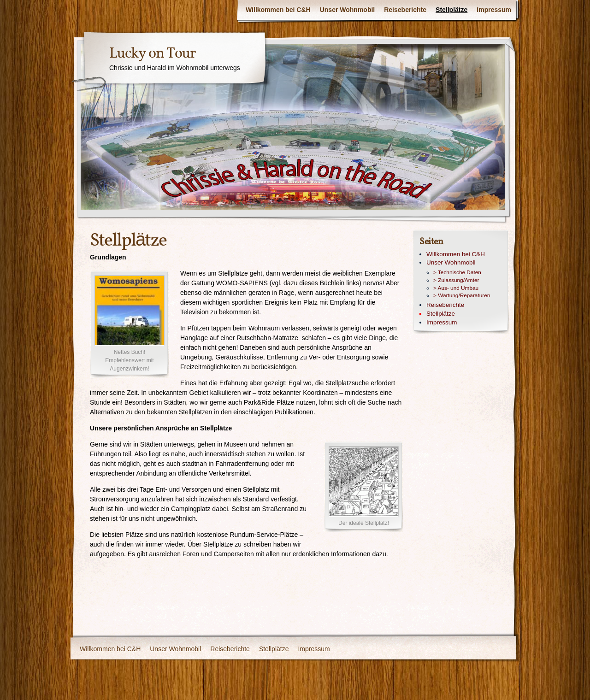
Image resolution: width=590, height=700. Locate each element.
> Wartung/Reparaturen (462, 295)
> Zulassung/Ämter (456, 280)
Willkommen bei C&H (278, 10)
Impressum (494, 10)
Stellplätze (451, 10)
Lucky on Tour (152, 54)
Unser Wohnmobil (348, 10)
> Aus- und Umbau (456, 288)
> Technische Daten (457, 272)
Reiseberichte (405, 10)
